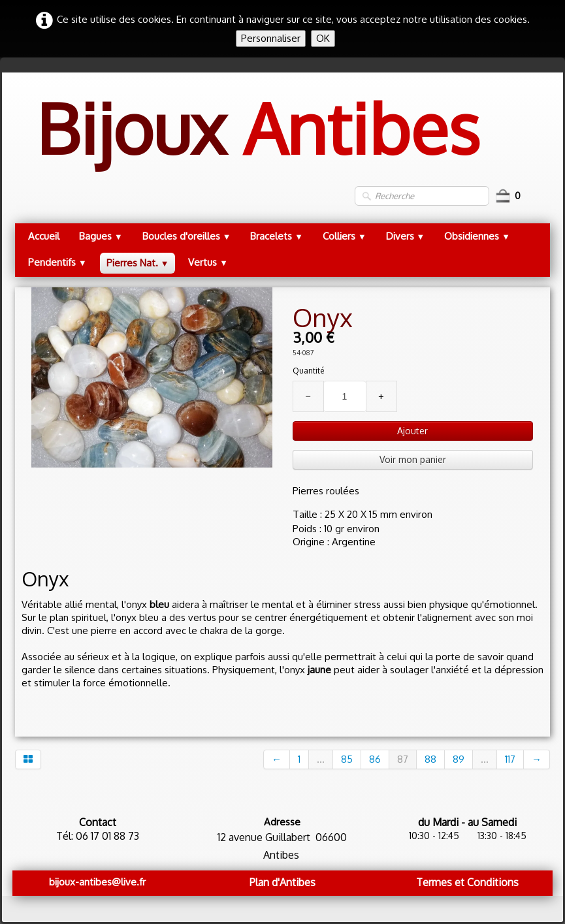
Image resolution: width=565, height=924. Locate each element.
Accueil (44, 236)
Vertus (208, 262)
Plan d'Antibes (282, 882)
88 (430, 759)
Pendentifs (57, 262)
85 (347, 759)
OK (323, 38)
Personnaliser (271, 38)
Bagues (101, 236)
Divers (406, 236)
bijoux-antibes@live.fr (97, 882)
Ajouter (412, 431)
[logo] (258, 141)
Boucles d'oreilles (187, 236)
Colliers (345, 236)
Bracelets (277, 236)
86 (375, 759)
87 (403, 759)
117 (510, 759)
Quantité (308, 371)
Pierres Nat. (138, 263)
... (321, 759)
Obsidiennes (477, 236)
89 (459, 759)
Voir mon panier (413, 459)
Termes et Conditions (467, 882)
